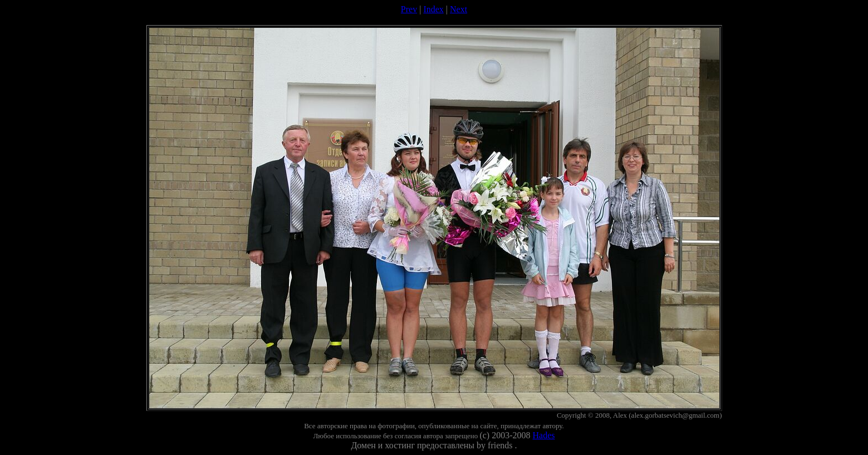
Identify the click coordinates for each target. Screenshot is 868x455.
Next (458, 9)
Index (433, 9)
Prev (409, 9)
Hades (544, 435)
